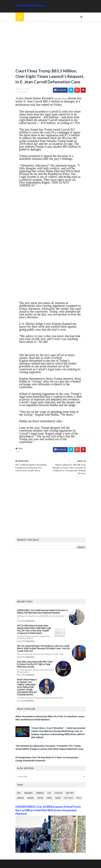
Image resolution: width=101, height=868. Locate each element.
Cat (49, 793)
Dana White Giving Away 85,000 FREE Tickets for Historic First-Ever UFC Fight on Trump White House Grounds (35, 664)
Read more (31, 621)
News (18, 451)
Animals (40, 793)
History (70, 793)
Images (31, 798)
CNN (76, 123)
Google (59, 793)
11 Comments (22, 92)
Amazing (28, 793)
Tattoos (68, 798)
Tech (79, 798)
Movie (40, 798)
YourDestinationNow (30, 5)
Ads (19, 793)
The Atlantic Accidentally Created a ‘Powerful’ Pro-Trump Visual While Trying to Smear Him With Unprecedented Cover (49, 747)
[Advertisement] (51, 46)
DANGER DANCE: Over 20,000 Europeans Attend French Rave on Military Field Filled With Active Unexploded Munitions (42, 612)
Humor (20, 798)
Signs (58, 798)
